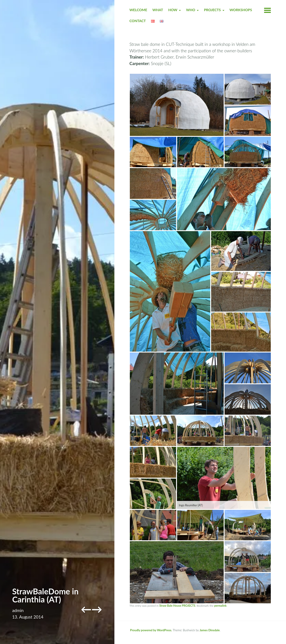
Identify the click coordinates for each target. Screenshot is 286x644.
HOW (173, 10)
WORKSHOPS (241, 10)
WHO (191, 10)
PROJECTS (212, 10)
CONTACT (138, 21)
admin (18, 610)
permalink (220, 606)
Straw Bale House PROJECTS (177, 606)
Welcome (138, 10)
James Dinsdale (210, 630)
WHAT (158, 10)
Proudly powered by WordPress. (151, 630)
